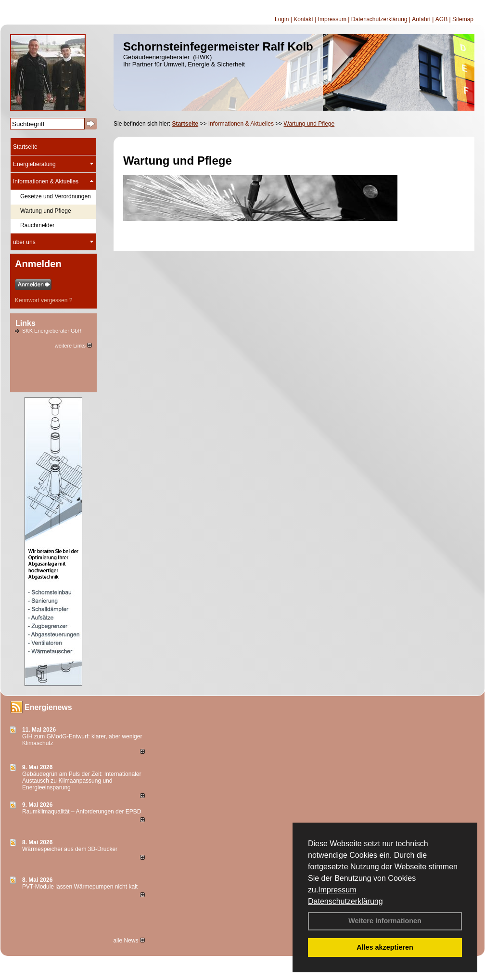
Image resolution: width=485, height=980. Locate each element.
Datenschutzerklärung (345, 901)
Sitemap (463, 19)
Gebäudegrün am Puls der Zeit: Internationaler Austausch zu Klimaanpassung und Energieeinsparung (82, 781)
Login (282, 19)
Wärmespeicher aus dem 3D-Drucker (70, 849)
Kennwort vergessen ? (44, 300)
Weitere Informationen (385, 921)
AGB (441, 19)
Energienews (48, 707)
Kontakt (303, 19)
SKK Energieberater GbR (52, 331)
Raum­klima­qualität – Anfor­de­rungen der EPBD (82, 812)
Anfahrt (421, 19)
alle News (129, 941)
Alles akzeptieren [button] (385, 947)
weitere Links (73, 346)
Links (26, 323)
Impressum (337, 890)
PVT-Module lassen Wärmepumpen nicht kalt (80, 887)
